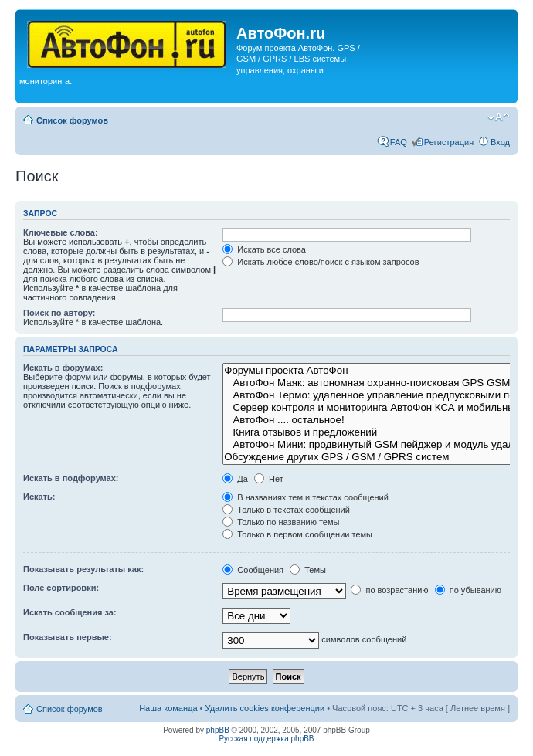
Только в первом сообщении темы (297, 534)
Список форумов (72, 120)
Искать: (39, 497)
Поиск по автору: (59, 313)
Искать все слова (264, 249)
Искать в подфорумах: (71, 478)
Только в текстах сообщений (286, 510)
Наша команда (168, 708)
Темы (308, 570)
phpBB (218, 730)
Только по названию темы (281, 522)
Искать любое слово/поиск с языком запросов (321, 262)
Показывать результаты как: (83, 569)
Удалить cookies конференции (265, 708)
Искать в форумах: (63, 368)
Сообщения (253, 570)
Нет (269, 479)
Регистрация (449, 142)
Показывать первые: (68, 637)
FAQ (399, 142)
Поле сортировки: (61, 588)
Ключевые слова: (61, 232)
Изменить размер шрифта (499, 117)
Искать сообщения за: (70, 612)
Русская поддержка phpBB (266, 739)
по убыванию (468, 590)
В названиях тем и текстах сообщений (306, 497)
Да (235, 479)
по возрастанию (389, 590)
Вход (500, 142)
